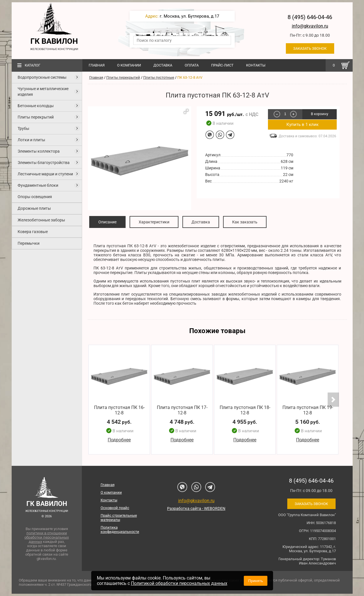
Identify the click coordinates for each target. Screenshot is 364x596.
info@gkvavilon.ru (310, 26)
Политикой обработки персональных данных (179, 583)
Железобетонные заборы (41, 220)
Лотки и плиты (31, 140)
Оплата (192, 65)
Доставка (163, 65)
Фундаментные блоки (38, 185)
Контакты (256, 65)
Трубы (23, 128)
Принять (255, 581)
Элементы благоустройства (44, 163)
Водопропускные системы (42, 77)
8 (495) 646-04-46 (310, 17)
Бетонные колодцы (36, 106)
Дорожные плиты (34, 208)
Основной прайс (115, 508)
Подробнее (119, 440)
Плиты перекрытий (36, 117)
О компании (129, 65)
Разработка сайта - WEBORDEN (196, 508)
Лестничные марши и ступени (45, 174)
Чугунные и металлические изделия (43, 92)
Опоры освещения (35, 197)
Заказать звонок (310, 48)
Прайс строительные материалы (119, 518)
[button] (186, 111)
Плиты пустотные (159, 77)
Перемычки (29, 243)
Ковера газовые (33, 232)
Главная (97, 65)
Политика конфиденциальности (120, 529)
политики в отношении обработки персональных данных (47, 537)
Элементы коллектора (39, 151)
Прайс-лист (222, 65)
